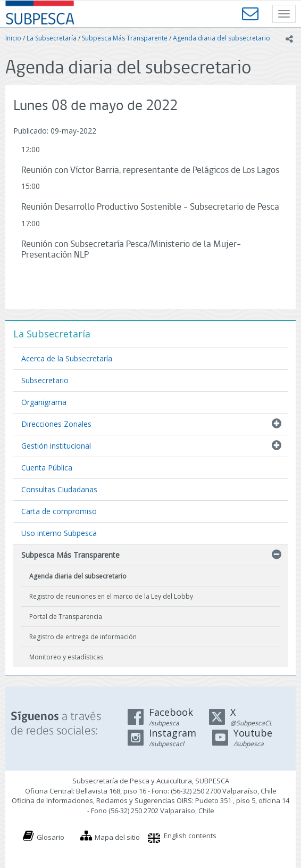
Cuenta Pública (47, 468)
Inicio (13, 38)
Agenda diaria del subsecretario (221, 38)
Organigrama (44, 402)
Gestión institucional (56, 446)
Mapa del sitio (117, 837)
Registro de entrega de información (83, 637)
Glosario (51, 837)
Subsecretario (45, 380)
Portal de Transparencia (66, 617)
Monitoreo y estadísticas (66, 657)
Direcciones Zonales (56, 424)
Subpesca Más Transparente (125, 38)
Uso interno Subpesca (59, 533)
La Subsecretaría (52, 38)
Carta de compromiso (59, 511)
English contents (190, 836)
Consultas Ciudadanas (59, 489)
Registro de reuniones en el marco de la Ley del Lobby (111, 596)
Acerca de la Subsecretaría (67, 358)
